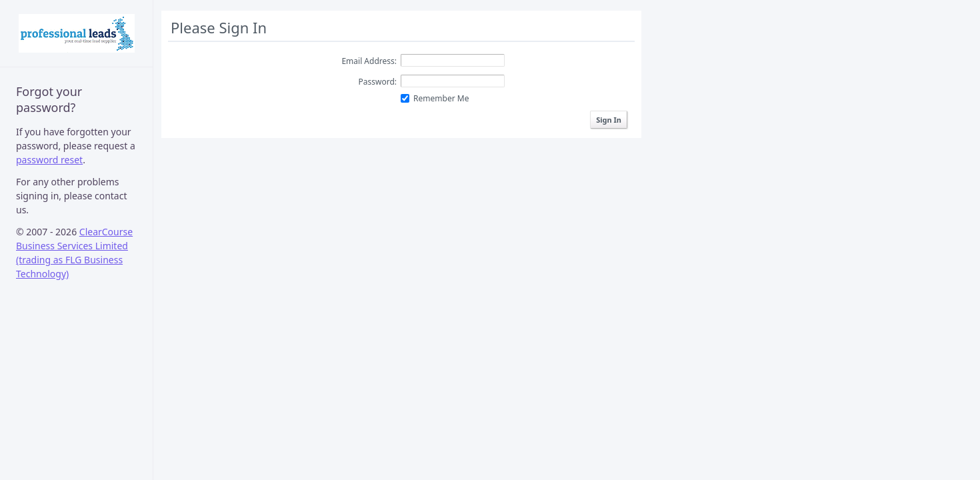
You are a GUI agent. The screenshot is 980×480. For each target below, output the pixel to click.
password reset (49, 160)
